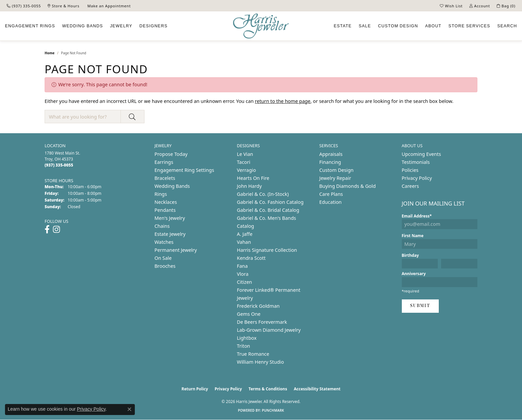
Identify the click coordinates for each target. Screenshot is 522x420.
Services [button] (469, 26)
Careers (410, 186)
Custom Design (336, 170)
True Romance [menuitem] (253, 354)
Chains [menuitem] (162, 226)
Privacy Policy (417, 178)
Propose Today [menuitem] (171, 154)
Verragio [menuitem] (247, 170)
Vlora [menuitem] (243, 274)
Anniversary (414, 274)
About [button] (433, 26)
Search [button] (507, 26)
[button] (451, 6)
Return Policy (195, 389)
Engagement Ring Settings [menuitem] (184, 170)
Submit (420, 306)
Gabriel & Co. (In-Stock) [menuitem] (263, 194)
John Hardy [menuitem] (250, 186)
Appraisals (331, 154)
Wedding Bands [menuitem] (172, 186)
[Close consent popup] (130, 409)
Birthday (410, 255)
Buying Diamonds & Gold (348, 186)
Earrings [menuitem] (164, 162)
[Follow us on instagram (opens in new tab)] (56, 229)
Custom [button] (398, 26)
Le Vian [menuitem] (245, 154)
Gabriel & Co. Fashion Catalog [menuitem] (270, 202)
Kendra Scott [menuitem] (251, 258)
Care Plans (331, 194)
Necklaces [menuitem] (166, 202)
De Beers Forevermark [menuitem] (262, 322)
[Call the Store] (59, 165)
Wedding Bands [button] (83, 26)
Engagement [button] (30, 26)
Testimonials (416, 162)
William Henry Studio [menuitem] (261, 362)
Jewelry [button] (121, 26)
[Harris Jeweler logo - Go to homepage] (261, 26)
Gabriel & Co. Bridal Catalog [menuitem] (268, 210)
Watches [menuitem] (164, 242)
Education (330, 202)
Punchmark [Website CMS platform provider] (273, 410)
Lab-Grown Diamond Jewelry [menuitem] (269, 330)
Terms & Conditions (268, 389)
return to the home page (283, 101)
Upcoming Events (421, 154)
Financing (330, 162)
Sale (365, 26)
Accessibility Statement (317, 389)
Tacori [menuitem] (244, 162)
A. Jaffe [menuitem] (245, 234)
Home (50, 53)
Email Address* (417, 216)
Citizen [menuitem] (245, 282)
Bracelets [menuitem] (165, 178)
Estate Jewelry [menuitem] (170, 234)
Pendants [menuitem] (165, 210)
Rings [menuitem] (161, 194)
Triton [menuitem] (244, 346)
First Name (413, 236)
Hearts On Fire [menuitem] (253, 178)
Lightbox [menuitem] (247, 338)
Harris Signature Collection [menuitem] (267, 250)
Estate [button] (343, 26)
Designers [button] (153, 26)
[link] (24, 6)
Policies (410, 170)
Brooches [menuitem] (165, 266)
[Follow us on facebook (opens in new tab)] (47, 229)
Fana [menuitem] (243, 266)
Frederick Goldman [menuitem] (258, 306)
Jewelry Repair (335, 178)
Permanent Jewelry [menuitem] (176, 250)
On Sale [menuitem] (163, 258)
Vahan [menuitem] (244, 242)
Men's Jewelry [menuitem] (170, 218)
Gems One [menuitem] (249, 314)
